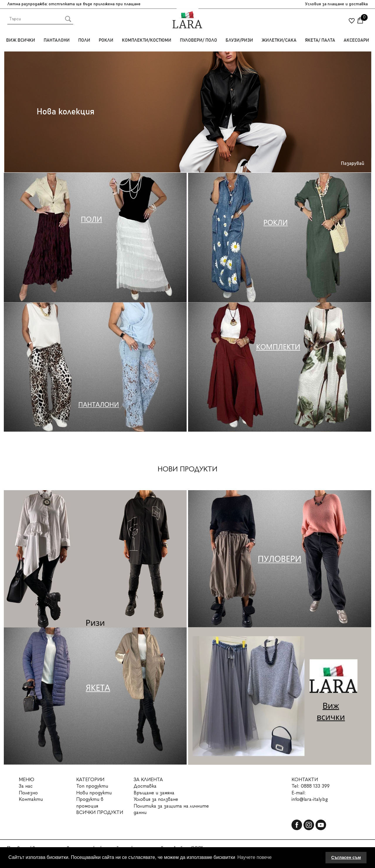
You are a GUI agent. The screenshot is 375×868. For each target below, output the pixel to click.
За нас (26, 786)
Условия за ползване (156, 799)
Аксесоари (356, 40)
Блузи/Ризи (239, 40)
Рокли (106, 40)
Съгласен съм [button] (346, 857)
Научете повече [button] (254, 857)
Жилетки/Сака (279, 40)
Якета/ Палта (320, 40)
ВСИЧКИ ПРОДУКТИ (100, 812)
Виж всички (21, 40)
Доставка (145, 786)
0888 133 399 (315, 786)
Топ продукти (92, 786)
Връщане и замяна (154, 793)
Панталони (57, 40)
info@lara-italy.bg (310, 799)
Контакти (31, 799)
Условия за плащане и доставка (336, 4)
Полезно (28, 793)
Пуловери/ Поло (198, 40)
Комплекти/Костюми (147, 40)
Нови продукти (94, 793)
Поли (84, 40)
